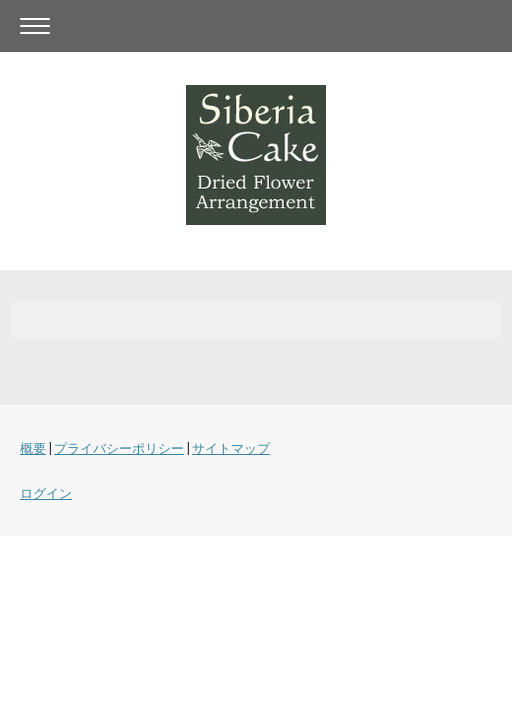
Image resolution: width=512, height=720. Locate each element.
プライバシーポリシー (119, 448)
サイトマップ (231, 448)
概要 (33, 448)
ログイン (46, 493)
